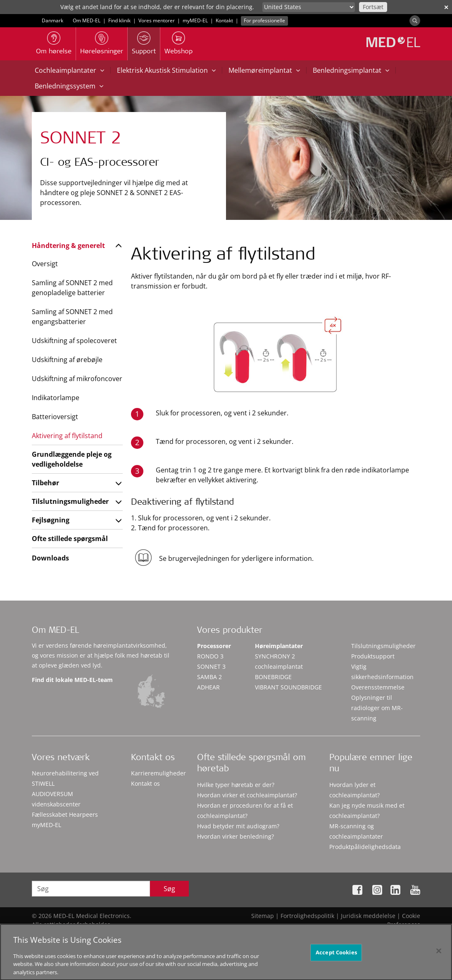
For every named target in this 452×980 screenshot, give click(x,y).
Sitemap (263, 916)
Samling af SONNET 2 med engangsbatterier (72, 317)
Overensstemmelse (378, 687)
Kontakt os (145, 783)
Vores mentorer (157, 20)
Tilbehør (45, 483)
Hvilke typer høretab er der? (236, 785)
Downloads (50, 558)
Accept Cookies (336, 956)
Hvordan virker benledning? (236, 836)
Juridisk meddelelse (368, 916)
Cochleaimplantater (69, 70)
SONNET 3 (211, 666)
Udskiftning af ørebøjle (67, 360)
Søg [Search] (169, 889)
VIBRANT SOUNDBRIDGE (288, 687)
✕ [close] (446, 7)
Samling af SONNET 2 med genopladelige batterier (72, 288)
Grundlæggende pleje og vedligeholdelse (72, 459)
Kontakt (224, 20)
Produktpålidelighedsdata (365, 847)
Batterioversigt (55, 417)
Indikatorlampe (56, 398)
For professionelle (264, 20)
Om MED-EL (87, 20)
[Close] (439, 955)
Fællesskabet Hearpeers (65, 814)
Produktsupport (373, 656)
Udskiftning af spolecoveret (74, 341)
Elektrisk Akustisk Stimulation (166, 70)
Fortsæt (373, 7)
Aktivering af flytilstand (67, 436)
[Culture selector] (309, 7)
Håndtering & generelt (68, 246)
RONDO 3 (210, 656)
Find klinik (119, 20)
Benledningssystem (69, 86)
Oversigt (45, 264)
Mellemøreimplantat (264, 70)
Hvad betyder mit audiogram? (238, 826)
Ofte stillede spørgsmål (70, 539)
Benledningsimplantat (351, 70)
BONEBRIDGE (273, 677)
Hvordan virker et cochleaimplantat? (247, 795)
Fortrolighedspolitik (307, 916)
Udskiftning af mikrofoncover (77, 379)
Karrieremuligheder (158, 773)
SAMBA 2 (209, 677)
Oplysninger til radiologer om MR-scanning (377, 708)
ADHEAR (208, 687)
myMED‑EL (195, 20)
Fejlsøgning (51, 520)
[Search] (415, 21)
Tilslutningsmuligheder (70, 501)
